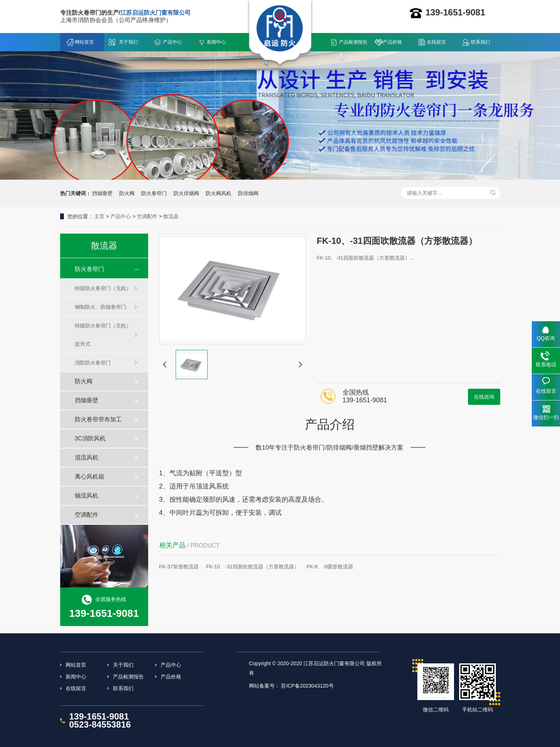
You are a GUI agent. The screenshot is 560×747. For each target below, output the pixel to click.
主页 (99, 216)
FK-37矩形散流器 (179, 567)
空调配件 (147, 216)
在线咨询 (484, 397)
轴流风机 (87, 496)
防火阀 (84, 381)
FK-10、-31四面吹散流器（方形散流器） (253, 567)
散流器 (171, 216)
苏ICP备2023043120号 (307, 686)
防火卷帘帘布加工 (98, 419)
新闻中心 (216, 42)
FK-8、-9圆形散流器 (330, 567)
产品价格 (392, 42)
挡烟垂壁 (87, 400)
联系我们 (480, 42)
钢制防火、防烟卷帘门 (100, 307)
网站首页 (84, 42)
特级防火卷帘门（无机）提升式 (103, 335)
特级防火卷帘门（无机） (103, 288)
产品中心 (172, 42)
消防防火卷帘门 (93, 363)
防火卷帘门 (89, 269)
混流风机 (87, 457)
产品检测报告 (353, 42)
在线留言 (436, 42)
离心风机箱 (89, 477)
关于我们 (128, 42)
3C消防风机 (90, 438)
